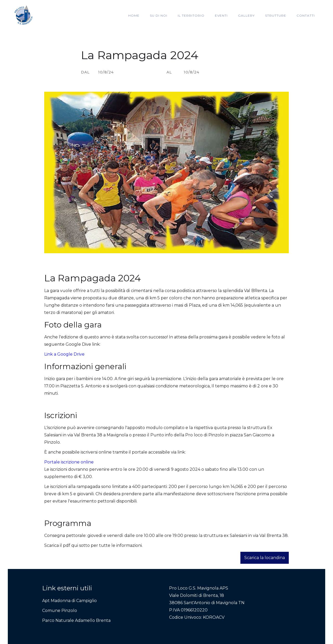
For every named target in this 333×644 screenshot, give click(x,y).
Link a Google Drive (64, 354)
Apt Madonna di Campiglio (69, 601)
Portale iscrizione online (69, 462)
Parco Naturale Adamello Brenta (76, 620)
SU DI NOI (159, 16)
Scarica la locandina (265, 558)
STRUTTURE (276, 16)
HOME (134, 16)
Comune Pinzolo (60, 611)
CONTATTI (306, 16)
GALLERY (246, 16)
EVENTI (221, 16)
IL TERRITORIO (191, 16)
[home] (23, 16)
